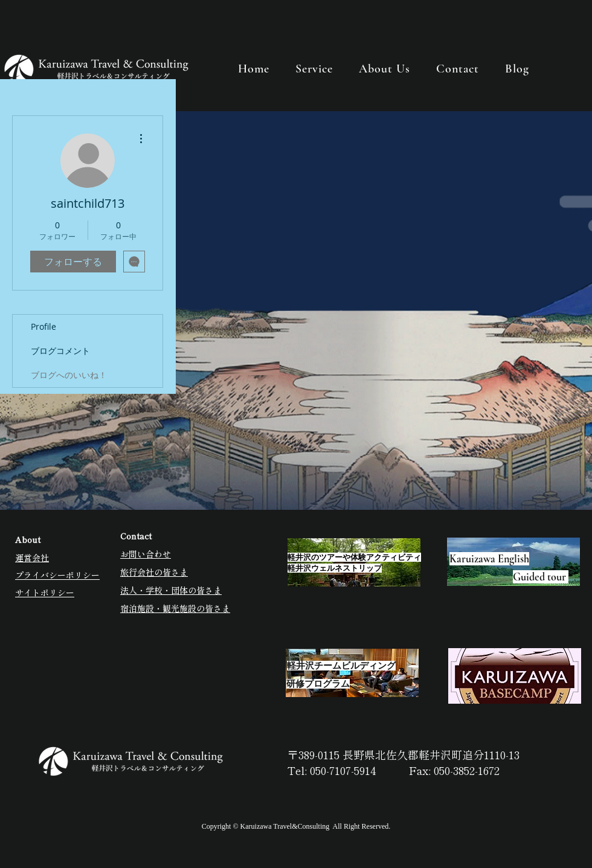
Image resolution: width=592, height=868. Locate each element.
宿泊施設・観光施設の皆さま (175, 608)
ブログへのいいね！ (69, 375)
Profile (43, 326)
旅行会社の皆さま (154, 572)
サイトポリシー (45, 593)
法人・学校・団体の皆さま (171, 590)
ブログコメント (60, 351)
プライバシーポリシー (57, 575)
